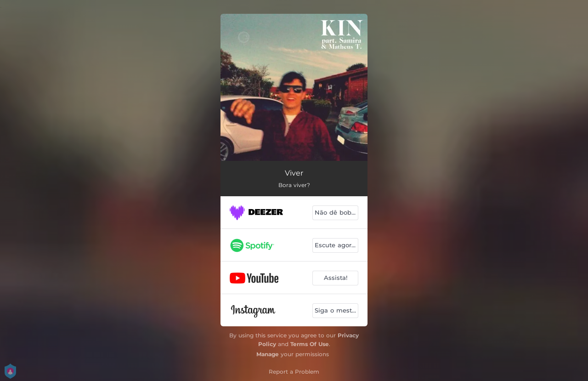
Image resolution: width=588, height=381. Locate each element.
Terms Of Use (310, 344)
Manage (268, 354)
